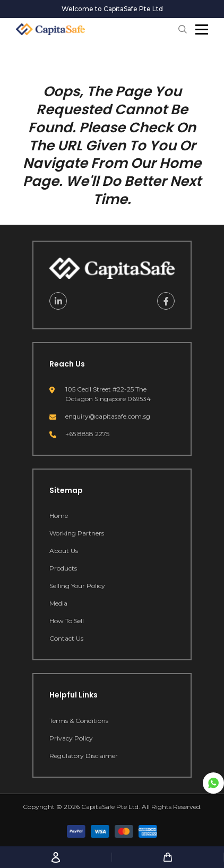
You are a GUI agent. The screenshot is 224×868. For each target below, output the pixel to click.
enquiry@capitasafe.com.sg (108, 416)
